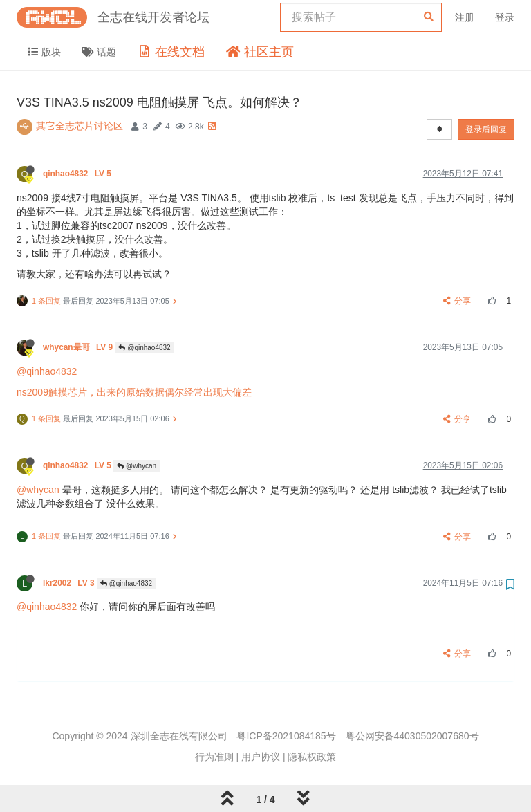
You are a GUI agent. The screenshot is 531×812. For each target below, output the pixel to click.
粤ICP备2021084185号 (286, 736)
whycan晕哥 (79, 347)
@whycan (137, 466)
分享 (457, 301)
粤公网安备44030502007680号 (412, 736)
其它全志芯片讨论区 (80, 126)
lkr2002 (70, 583)
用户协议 (261, 757)
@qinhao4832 (144, 348)
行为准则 (214, 757)
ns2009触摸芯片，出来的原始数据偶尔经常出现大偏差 (134, 392)
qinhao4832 (78, 174)
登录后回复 (486, 129)
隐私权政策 (312, 757)
